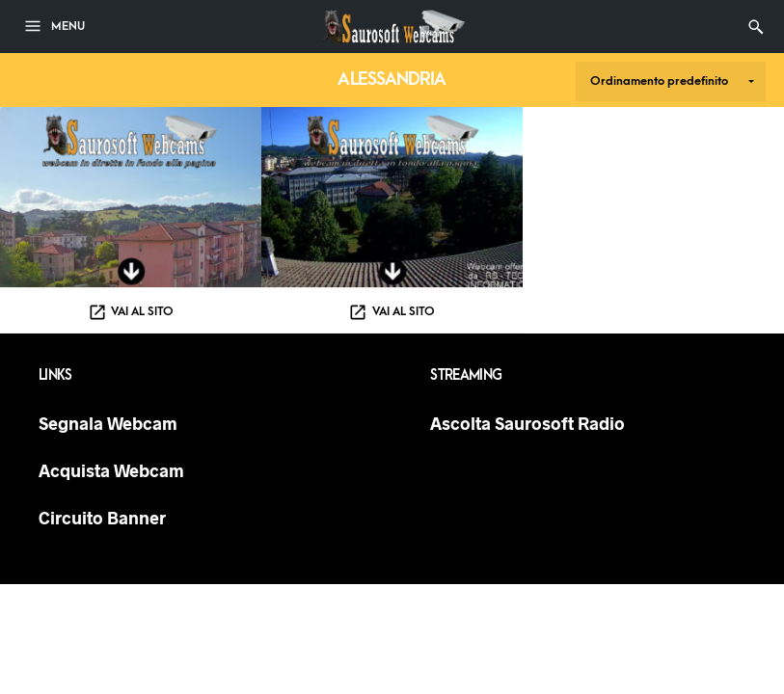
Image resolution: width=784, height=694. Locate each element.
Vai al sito (142, 311)
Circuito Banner (102, 518)
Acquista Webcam (111, 470)
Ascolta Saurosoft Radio (527, 423)
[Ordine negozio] (671, 81)
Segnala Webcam (108, 423)
